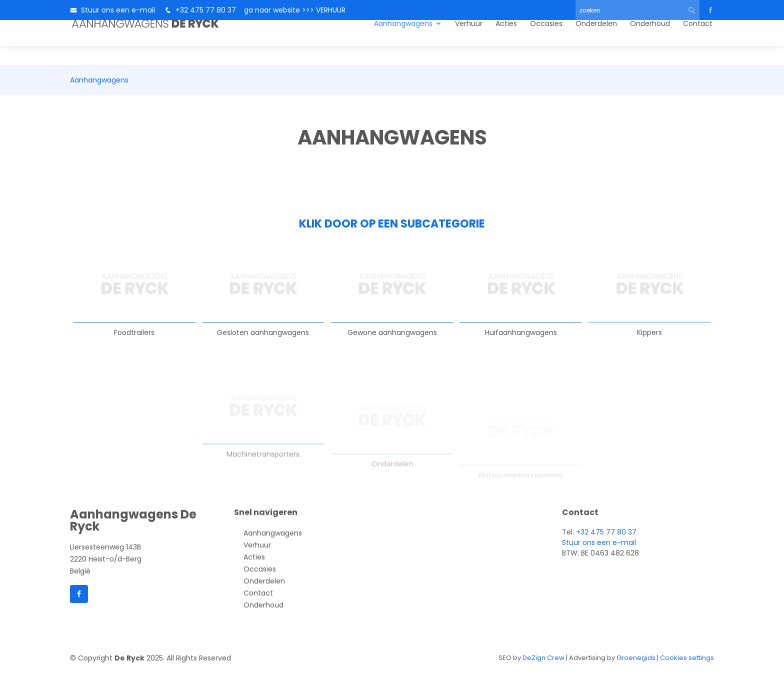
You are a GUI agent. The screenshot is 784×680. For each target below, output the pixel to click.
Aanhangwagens (403, 42)
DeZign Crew (543, 658)
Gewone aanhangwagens (392, 340)
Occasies (546, 42)
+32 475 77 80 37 (206, 10)
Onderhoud (650, 42)
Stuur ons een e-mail (118, 10)
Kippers (649, 352)
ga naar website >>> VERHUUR (292, 10)
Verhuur (469, 42)
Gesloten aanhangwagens (263, 336)
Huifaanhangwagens (521, 345)
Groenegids (636, 658)
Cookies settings (687, 658)
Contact (698, 42)
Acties (506, 42)
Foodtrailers (134, 334)
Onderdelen (596, 42)
